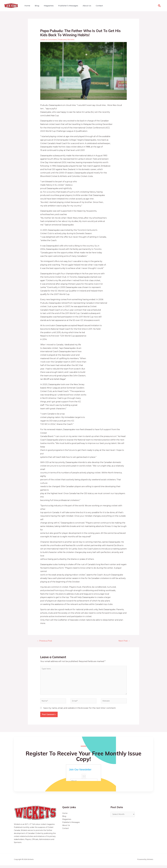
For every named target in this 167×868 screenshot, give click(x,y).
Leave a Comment (49, 40)
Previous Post (45, 641)
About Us (83, 6)
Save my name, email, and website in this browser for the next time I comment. (80, 711)
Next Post (124, 641)
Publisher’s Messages (65, 6)
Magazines (46, 6)
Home (27, 6)
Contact (94, 6)
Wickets (72, 40)
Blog (36, 6)
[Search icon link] (159, 6)
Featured (63, 40)
